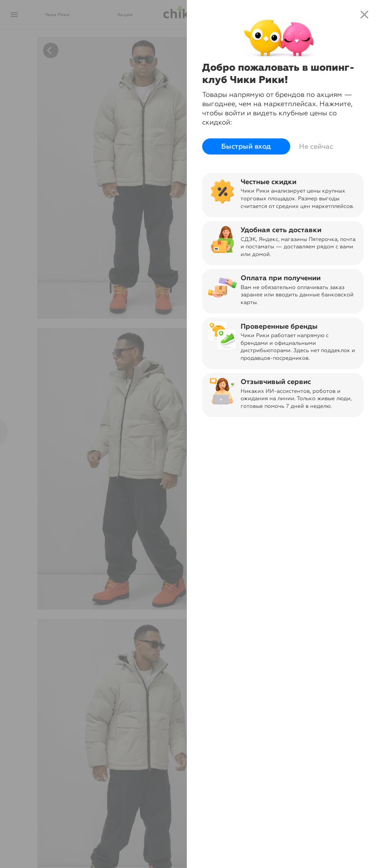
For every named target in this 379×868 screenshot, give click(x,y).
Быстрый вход (246, 146)
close (364, 15)
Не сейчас (316, 146)
